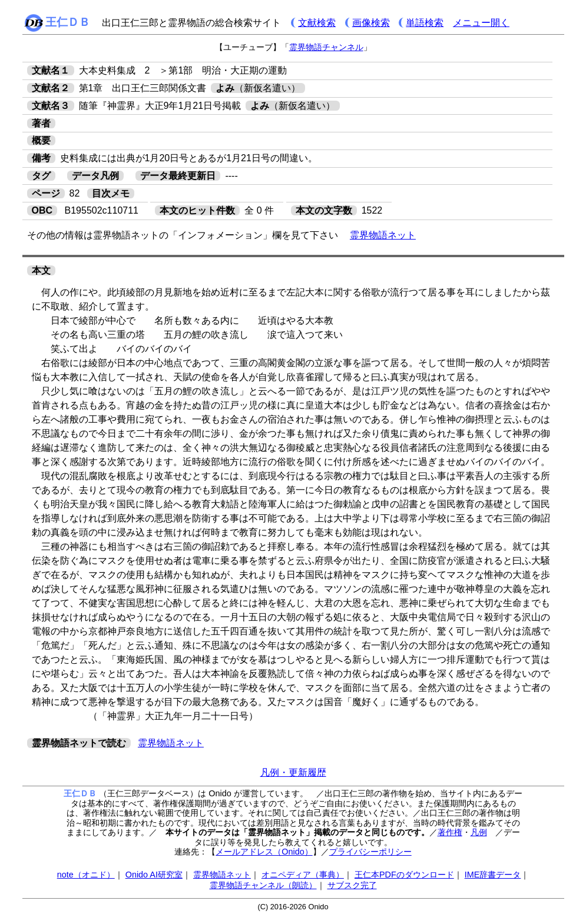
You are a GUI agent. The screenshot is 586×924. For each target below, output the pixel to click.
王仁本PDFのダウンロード (404, 875)
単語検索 (425, 23)
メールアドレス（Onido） (264, 852)
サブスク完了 (352, 885)
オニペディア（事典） (303, 875)
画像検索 (371, 23)
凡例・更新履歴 (293, 772)
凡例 (479, 832)
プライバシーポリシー (370, 852)
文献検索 (317, 23)
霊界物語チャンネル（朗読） (263, 885)
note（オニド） (86, 875)
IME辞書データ (493, 875)
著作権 (450, 832)
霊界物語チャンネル (326, 47)
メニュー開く (481, 23)
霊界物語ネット (383, 235)
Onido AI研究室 (154, 875)
